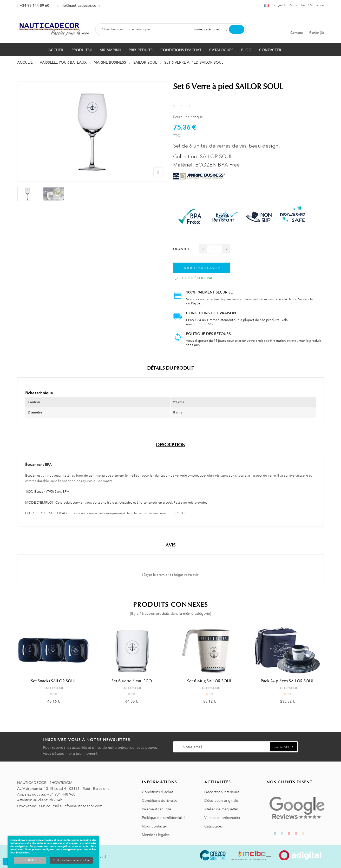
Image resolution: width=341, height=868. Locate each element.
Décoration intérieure (222, 792)
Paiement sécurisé (157, 809)
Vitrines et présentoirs (222, 818)
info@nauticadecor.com (80, 5)
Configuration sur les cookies (71, 860)
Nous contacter (155, 826)
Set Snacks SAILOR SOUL (54, 681)
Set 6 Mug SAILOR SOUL (210, 681)
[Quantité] (215, 249)
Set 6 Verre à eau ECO (132, 681)
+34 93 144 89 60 (34, 5)
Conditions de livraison (161, 800)
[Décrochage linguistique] (275, 5)
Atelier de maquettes (221, 809)
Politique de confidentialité (164, 818)
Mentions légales (156, 835)
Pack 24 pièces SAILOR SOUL (287, 681)
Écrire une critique (188, 117)
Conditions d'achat (157, 792)
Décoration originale (221, 800)
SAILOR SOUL (54, 688)
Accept (30, 860)
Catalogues (214, 826)
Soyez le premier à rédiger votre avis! (171, 575)
